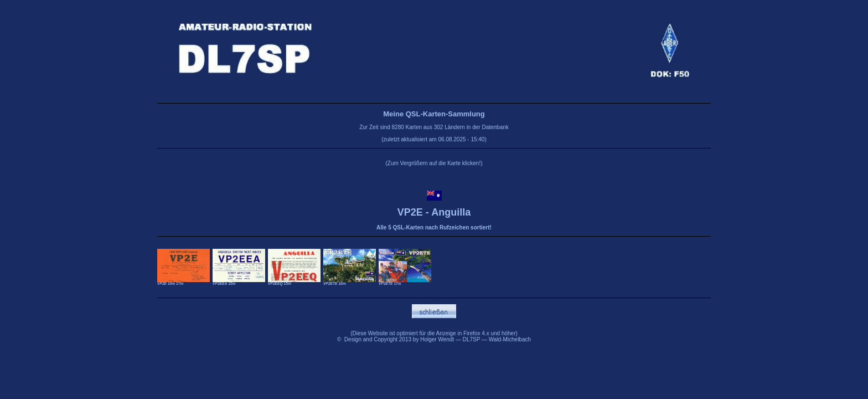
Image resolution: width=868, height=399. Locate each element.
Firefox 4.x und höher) (490, 333)
